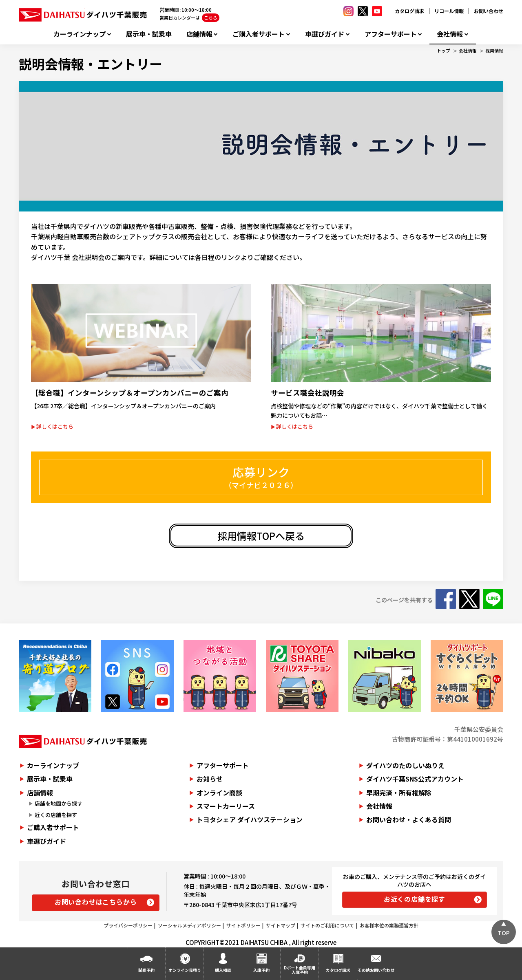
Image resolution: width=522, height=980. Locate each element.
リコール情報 (449, 11)
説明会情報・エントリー (91, 64)
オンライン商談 (219, 793)
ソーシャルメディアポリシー (189, 925)
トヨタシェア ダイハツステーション (250, 819)
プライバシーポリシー (128, 925)
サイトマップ (281, 925)
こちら (211, 18)
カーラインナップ (80, 34)
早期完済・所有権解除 (399, 793)
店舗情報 (199, 34)
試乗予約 (146, 970)
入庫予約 (261, 970)
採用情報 (494, 51)
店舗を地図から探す (59, 803)
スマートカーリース (226, 806)
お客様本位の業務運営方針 (389, 925)
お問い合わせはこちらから (96, 902)
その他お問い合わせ (376, 970)
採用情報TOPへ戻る (261, 536)
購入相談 (223, 970)
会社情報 (450, 34)
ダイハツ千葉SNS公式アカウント (415, 779)
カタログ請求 (409, 11)
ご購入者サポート (259, 34)
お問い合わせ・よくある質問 (409, 819)
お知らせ (210, 779)
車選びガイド (325, 34)
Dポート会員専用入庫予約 (300, 970)
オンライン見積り (185, 970)
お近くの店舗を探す (415, 899)
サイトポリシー (243, 925)
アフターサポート (391, 34)
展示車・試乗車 (149, 34)
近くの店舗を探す (56, 815)
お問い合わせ (489, 11)
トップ (443, 51)
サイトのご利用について (327, 925)
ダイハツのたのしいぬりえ (405, 765)
